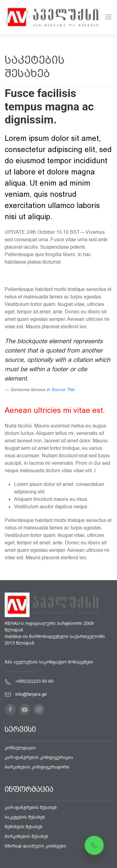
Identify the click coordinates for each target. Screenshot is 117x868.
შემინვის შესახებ (24, 827)
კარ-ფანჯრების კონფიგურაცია (39, 757)
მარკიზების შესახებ (27, 836)
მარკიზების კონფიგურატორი (37, 767)
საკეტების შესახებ (25, 817)
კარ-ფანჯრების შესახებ (31, 808)
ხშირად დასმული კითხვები (35, 846)
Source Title (63, 390)
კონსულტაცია (20, 748)
